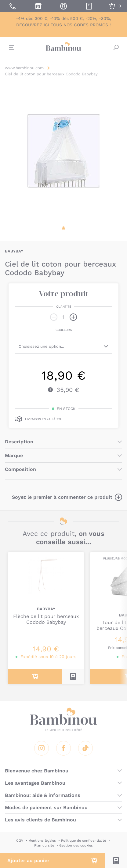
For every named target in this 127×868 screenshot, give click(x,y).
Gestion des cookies (76, 845)
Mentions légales (42, 841)
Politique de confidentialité (83, 841)
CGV (20, 841)
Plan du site (44, 845)
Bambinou (64, 47)
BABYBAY (14, 251)
